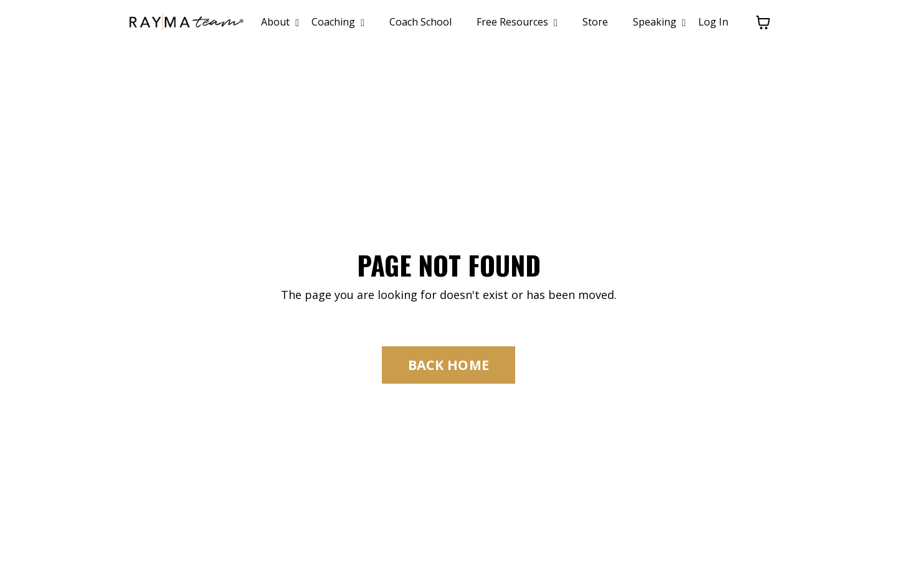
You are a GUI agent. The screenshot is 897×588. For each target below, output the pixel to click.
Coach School (420, 22)
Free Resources (517, 22)
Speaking (659, 22)
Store (595, 22)
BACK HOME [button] (448, 365)
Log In (713, 22)
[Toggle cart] (763, 22)
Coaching (338, 22)
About (280, 22)
